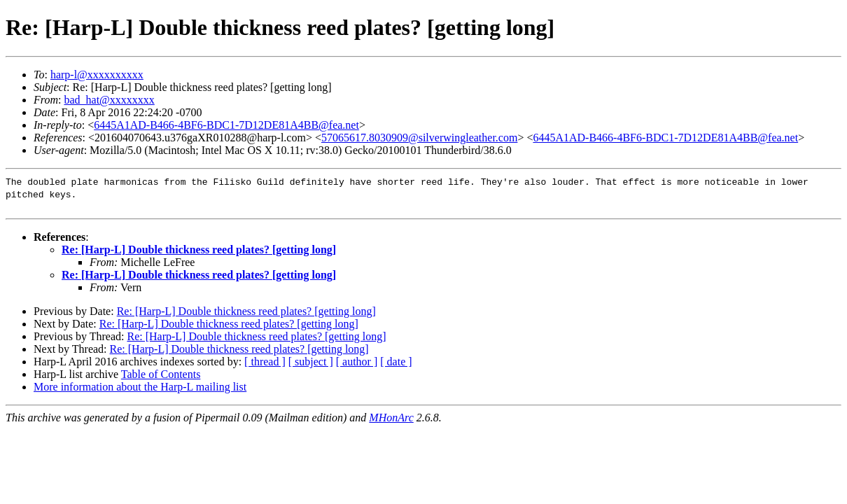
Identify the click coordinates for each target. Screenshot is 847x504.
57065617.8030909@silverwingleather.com (419, 138)
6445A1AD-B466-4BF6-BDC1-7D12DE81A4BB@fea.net (226, 125)
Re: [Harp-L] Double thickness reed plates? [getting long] (199, 250)
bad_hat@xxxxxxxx (109, 100)
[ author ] (357, 362)
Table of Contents (161, 374)
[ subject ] (311, 362)
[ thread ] (265, 362)
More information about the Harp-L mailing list (140, 387)
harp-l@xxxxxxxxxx (97, 75)
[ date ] (396, 362)
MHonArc (391, 418)
